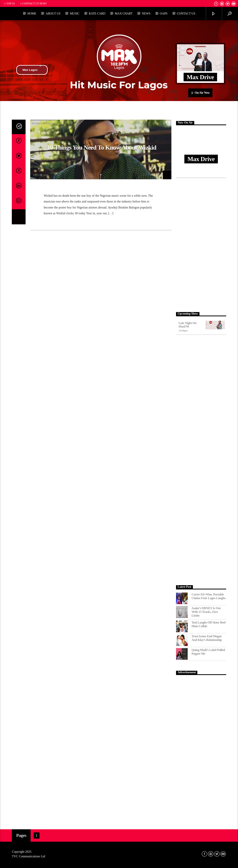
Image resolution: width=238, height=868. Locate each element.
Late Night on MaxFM (187, 325)
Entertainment (43, 123)
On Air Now (200, 93)
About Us (53, 13)
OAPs (164, 13)
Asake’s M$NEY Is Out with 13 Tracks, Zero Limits (206, 612)
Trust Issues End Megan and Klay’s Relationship (207, 638)
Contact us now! (33, 3)
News (146, 13)
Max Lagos (32, 70)
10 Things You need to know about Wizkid (102, 148)
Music (75, 13)
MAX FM (38, 173)
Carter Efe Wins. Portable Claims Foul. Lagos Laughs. (209, 596)
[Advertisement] (201, 244)
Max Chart (124, 13)
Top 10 (9, 3)
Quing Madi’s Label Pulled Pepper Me (208, 652)
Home (32, 13)
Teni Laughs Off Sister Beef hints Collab (209, 624)
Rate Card (97, 13)
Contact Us (186, 13)
